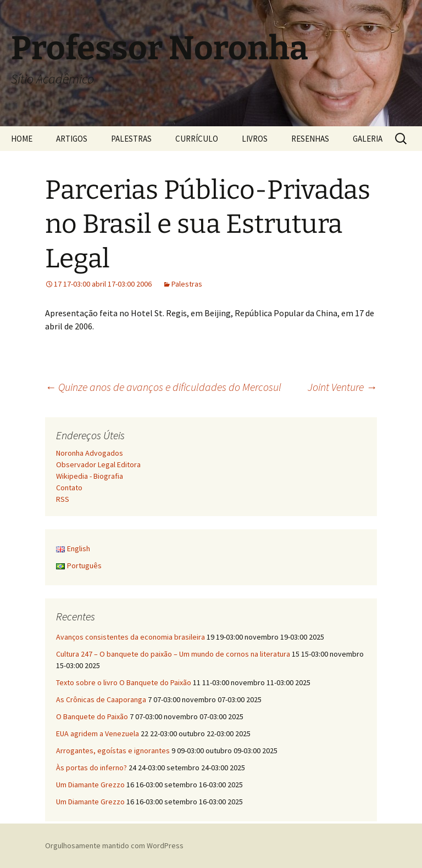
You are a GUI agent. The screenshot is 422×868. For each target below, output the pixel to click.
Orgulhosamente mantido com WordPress (114, 845)
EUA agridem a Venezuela (98, 733)
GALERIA (368, 139)
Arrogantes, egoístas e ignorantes (113, 751)
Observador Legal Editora (98, 464)
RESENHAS (310, 139)
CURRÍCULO (197, 139)
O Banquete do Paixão (92, 716)
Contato (69, 488)
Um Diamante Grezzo (90, 785)
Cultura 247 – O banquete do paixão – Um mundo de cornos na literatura (173, 654)
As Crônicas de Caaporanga (101, 699)
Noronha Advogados (90, 453)
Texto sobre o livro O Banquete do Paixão (124, 682)
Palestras (187, 284)
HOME (22, 139)
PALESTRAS (131, 139)
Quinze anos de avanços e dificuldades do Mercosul (163, 387)
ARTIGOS (72, 139)
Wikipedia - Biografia (90, 476)
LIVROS (255, 139)
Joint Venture (342, 387)
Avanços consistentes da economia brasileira (131, 637)
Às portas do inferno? (91, 768)
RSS (63, 499)
